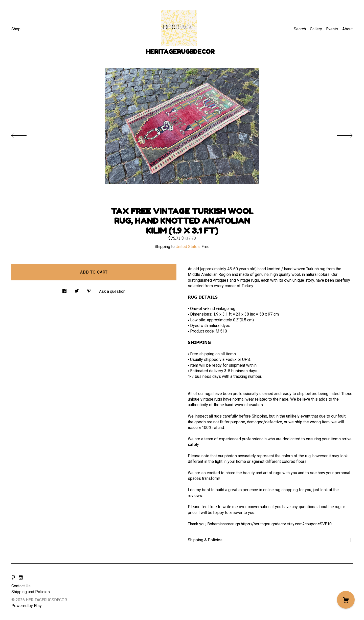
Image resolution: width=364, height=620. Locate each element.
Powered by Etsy (27, 606)
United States (188, 247)
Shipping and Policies (31, 592)
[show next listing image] (340, 134)
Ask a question (112, 291)
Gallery (316, 29)
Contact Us (21, 586)
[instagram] (21, 578)
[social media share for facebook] (64, 290)
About (347, 29)
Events (332, 29)
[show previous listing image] (24, 134)
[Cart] (346, 600)
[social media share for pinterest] (89, 290)
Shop (16, 29)
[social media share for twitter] (77, 290)
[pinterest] (13, 578)
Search (300, 29)
